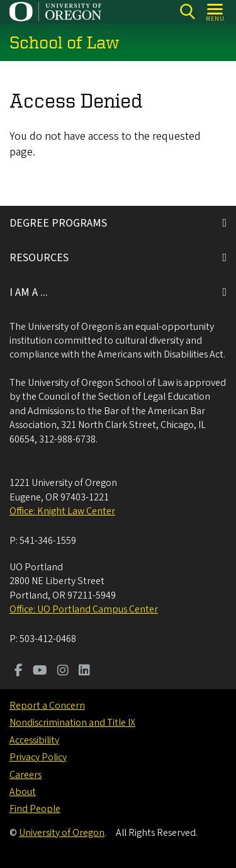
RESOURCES (39, 258)
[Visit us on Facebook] (19, 672)
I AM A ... (29, 292)
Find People (35, 809)
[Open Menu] (216, 12)
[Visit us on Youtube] (40, 672)
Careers (25, 775)
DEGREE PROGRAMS (58, 223)
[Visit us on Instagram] (63, 672)
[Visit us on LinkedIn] (84, 672)
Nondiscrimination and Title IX (72, 723)
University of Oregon (62, 833)
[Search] (187, 12)
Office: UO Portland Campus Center (84, 609)
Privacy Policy (38, 757)
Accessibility (34, 740)
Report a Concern (47, 706)
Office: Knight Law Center (62, 511)
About (23, 792)
